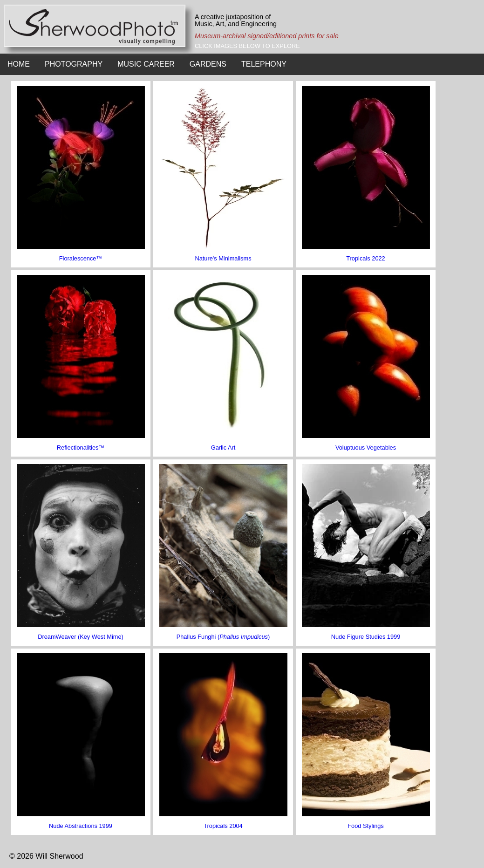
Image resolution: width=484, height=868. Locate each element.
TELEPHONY (264, 64)
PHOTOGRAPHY (74, 64)
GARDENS (208, 64)
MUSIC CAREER (146, 64)
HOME (19, 64)
